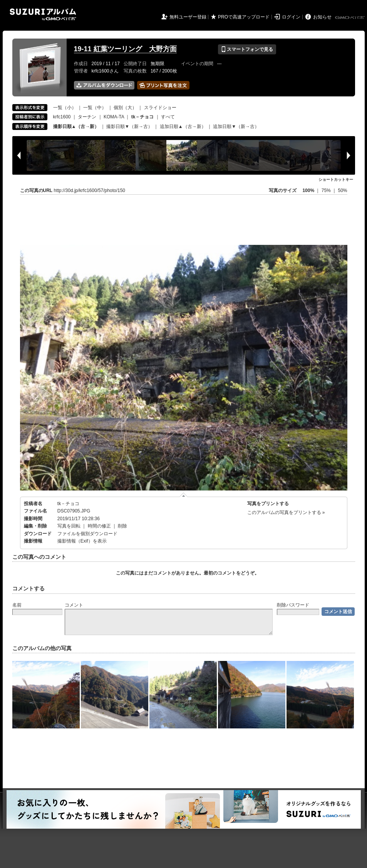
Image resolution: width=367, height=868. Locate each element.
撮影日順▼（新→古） (129, 126)
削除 (122, 526)
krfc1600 (62, 117)
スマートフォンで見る (247, 49)
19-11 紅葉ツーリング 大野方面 (125, 49)
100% (308, 190)
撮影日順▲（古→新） (76, 126)
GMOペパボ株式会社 (350, 18)
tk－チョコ (68, 504)
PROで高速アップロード (244, 17)
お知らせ (322, 17)
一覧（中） (95, 108)
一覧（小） (65, 108)
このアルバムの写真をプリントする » (286, 512)
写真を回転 (69, 526)
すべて (168, 117)
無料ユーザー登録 (188, 17)
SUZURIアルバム (43, 14)
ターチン (87, 117)
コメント (74, 605)
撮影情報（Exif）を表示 (82, 541)
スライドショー (160, 108)
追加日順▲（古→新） (183, 126)
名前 (17, 605)
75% (327, 190)
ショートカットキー (336, 179)
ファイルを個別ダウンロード (87, 534)
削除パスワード (293, 605)
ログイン (291, 17)
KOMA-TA (114, 117)
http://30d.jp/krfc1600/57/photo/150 (90, 190)
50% (342, 190)
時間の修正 (99, 526)
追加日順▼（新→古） (236, 126)
